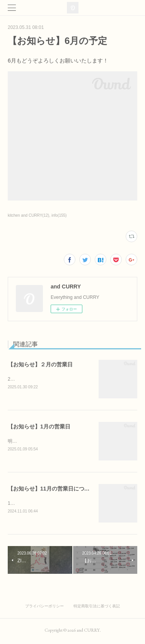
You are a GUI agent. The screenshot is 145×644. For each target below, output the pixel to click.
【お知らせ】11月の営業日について (51, 490)
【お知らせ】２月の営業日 (40, 364)
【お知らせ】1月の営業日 (39, 427)
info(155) (59, 215)
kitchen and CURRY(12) (28, 215)
